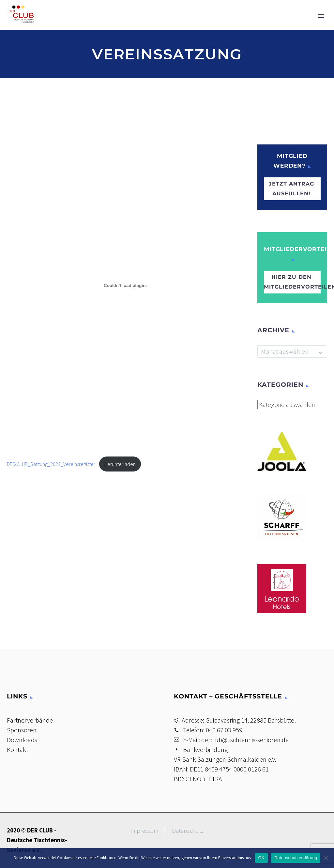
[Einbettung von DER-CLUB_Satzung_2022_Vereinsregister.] (125, 285)
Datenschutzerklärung (296, 858)
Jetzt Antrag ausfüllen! (291, 189)
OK (261, 858)
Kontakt (17, 749)
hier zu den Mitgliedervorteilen (292, 282)
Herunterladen (120, 464)
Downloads (22, 740)
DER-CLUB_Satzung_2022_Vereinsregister (51, 464)
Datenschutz (188, 831)
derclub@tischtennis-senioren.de (245, 740)
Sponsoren (22, 730)
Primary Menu (321, 16)
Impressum (144, 831)
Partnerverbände (30, 720)
